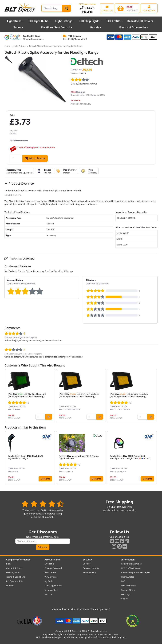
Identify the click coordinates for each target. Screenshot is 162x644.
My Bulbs (49, 581)
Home (7, 46)
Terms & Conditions (16, 577)
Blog (8, 564)
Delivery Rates (13, 572)
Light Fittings (64, 21)
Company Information (18, 560)
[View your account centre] (149, 8)
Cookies (87, 564)
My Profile (49, 564)
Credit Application (53, 585)
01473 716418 (87, 10)
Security (87, 560)
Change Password (53, 568)
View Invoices (51, 577)
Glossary (126, 594)
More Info (45, 479)
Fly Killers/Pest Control (56, 27)
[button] (155, 396)
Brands (95, 27)
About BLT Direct (14, 568)
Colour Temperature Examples (136, 572)
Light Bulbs (14, 21)
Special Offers (128, 590)
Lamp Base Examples (132, 564)
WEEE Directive (128, 585)
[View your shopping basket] (128, 8)
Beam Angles (128, 577)
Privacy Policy (89, 572)
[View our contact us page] (107, 8)
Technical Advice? (19, 259)
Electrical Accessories (133, 27)
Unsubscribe (51, 590)
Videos (125, 599)
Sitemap (10, 585)
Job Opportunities (15, 581)
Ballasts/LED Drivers (140, 21)
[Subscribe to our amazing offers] (43, 541)
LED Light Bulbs (38, 21)
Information (128, 560)
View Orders (50, 572)
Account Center (53, 560)
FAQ (123, 581)
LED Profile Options (131, 568)
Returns (48, 594)
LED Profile (113, 21)
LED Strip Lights (89, 21)
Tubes (17, 27)
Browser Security (91, 568)
